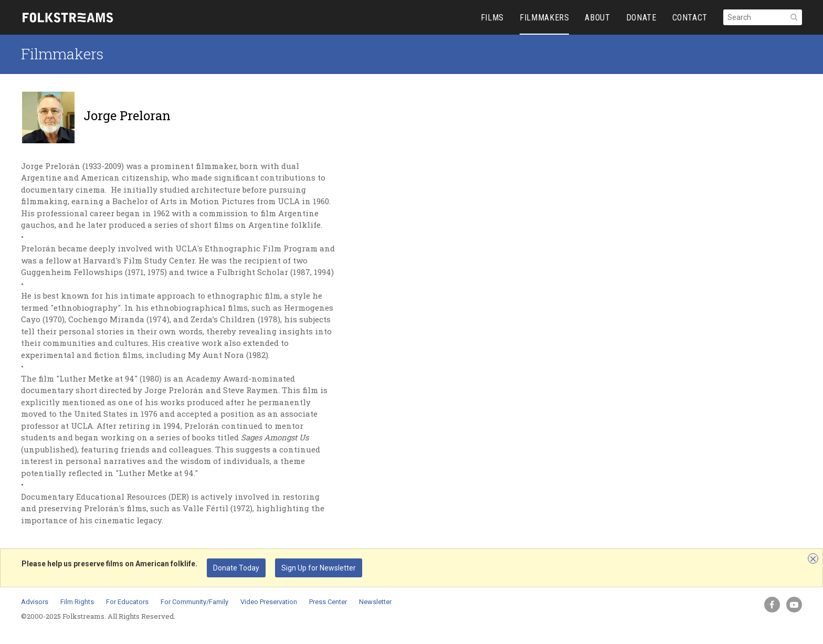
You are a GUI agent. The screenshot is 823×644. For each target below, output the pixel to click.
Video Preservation (269, 602)
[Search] (763, 17)
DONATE (641, 18)
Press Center (328, 602)
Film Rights (77, 602)
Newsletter (375, 602)
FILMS (492, 18)
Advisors (35, 602)
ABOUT (597, 18)
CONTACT (690, 18)
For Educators (127, 602)
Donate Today (236, 568)
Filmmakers (62, 54)
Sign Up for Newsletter (319, 568)
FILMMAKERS (544, 18)
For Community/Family (194, 602)
